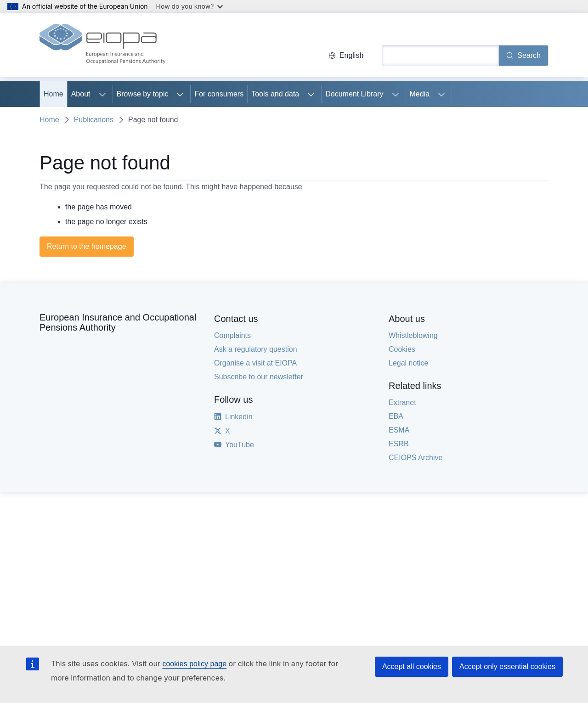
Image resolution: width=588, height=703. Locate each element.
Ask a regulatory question (256, 349)
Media (420, 94)
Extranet (402, 402)
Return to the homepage (87, 246)
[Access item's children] (102, 94)
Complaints (232, 335)
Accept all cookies (412, 666)
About (81, 94)
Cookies (402, 349)
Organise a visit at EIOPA (255, 363)
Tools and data (275, 94)
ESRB (399, 444)
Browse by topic (143, 94)
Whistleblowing (413, 335)
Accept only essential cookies (507, 666)
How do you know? (190, 6)
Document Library (354, 94)
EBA (396, 416)
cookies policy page (194, 664)
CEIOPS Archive (416, 458)
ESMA (399, 430)
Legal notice (408, 363)
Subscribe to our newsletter (259, 377)
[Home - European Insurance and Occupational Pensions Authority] (102, 45)
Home (54, 94)
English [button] (346, 55)
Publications (94, 120)
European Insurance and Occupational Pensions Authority (118, 322)
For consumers (219, 94)
